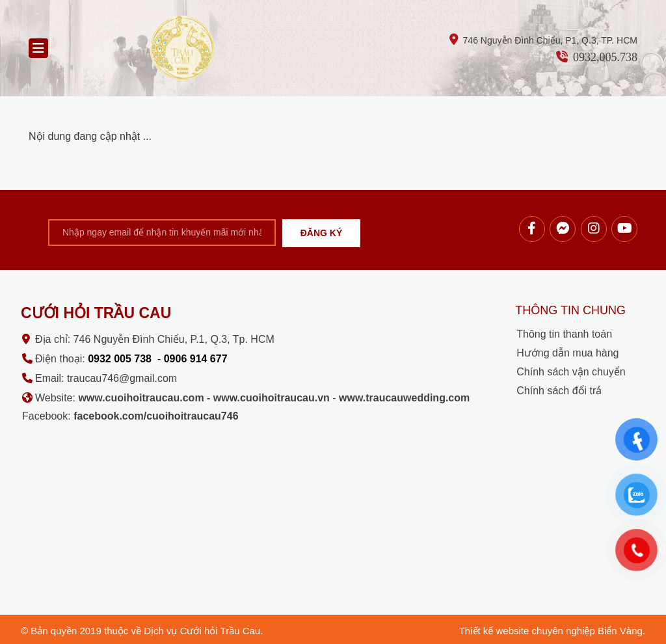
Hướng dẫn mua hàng (567, 353)
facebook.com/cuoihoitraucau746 (156, 416)
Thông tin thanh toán (564, 334)
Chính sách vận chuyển (571, 372)
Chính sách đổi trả (559, 391)
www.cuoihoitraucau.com (141, 398)
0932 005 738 (120, 359)
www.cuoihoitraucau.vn (272, 398)
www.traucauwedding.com (404, 398)
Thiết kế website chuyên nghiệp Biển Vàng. (552, 631)
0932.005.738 (605, 57)
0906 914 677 (196, 359)
